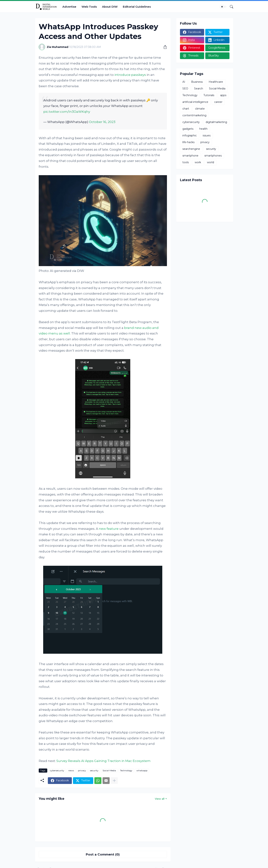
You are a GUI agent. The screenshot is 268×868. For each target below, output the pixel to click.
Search (199, 89)
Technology (126, 770)
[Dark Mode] (223, 7)
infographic (190, 135)
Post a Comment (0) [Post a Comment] (103, 854)
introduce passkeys (130, 75)
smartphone (190, 156)
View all (160, 799)
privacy (82, 770)
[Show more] (114, 781)
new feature (109, 529)
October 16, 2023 (102, 122)
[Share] (164, 47)
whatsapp (142, 770)
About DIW (110, 7)
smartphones (213, 156)
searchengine (191, 149)
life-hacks (188, 142)
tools (186, 162)
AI (184, 82)
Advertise (69, 7)
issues (207, 135)
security (94, 770)
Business (197, 82)
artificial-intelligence (195, 102)
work (198, 162)
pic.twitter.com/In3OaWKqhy (67, 112)
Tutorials (209, 95)
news (71, 770)
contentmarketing (194, 115)
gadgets (188, 129)
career (218, 102)
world (210, 162)
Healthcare (216, 82)
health (203, 129)
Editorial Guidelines (137, 7)
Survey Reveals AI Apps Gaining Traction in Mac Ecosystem (103, 761)
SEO (185, 89)
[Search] (230, 7)
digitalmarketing (216, 122)
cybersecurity (57, 770)
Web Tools (89, 7)
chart (186, 109)
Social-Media (109, 770)
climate (200, 109)
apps (223, 95)
